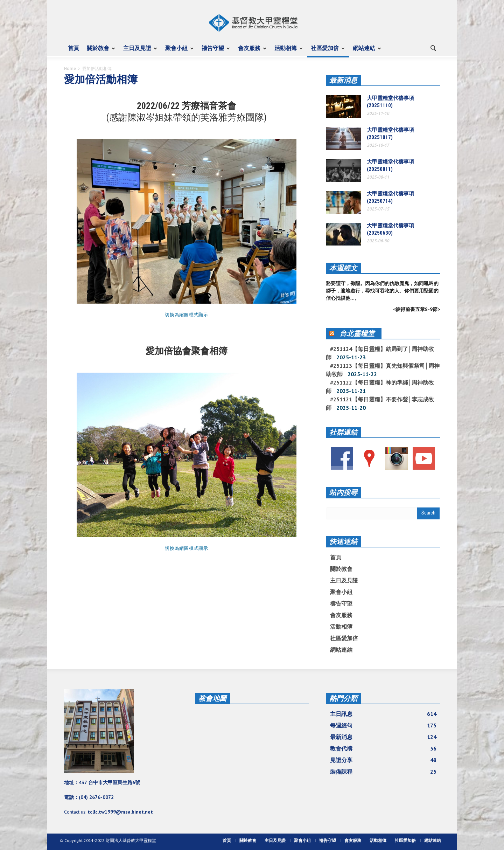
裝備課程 (383, 772)
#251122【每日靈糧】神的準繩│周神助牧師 (380, 387)
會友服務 (250, 51)
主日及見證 (138, 51)
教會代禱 (383, 748)
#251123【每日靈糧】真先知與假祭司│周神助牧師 (383, 370)
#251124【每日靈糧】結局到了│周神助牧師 (380, 353)
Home (70, 68)
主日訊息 (383, 714)
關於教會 (99, 51)
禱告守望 (214, 51)
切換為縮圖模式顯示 (187, 315)
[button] (433, 48)
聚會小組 (177, 51)
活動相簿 (287, 51)
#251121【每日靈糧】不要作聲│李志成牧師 (380, 403)
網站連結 (365, 51)
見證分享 (383, 760)
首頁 (73, 48)
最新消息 (343, 80)
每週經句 (383, 725)
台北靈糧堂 (357, 333)
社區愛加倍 (326, 51)
